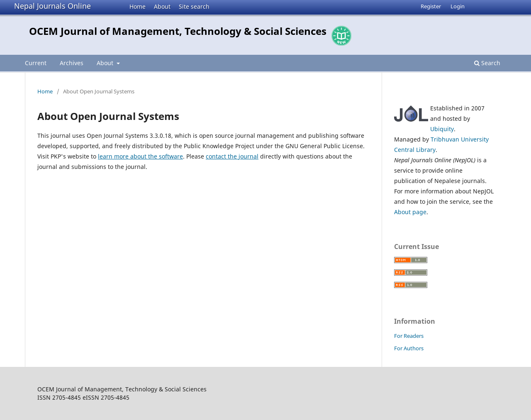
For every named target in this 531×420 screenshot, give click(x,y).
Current (36, 63)
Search (487, 63)
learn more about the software (140, 156)
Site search (194, 6)
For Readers (409, 336)
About (162, 6)
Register (431, 6)
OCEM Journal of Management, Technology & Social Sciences (178, 31)
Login (458, 6)
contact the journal (232, 156)
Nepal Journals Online (52, 6)
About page (410, 212)
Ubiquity (442, 129)
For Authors (409, 348)
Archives (72, 63)
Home (138, 6)
